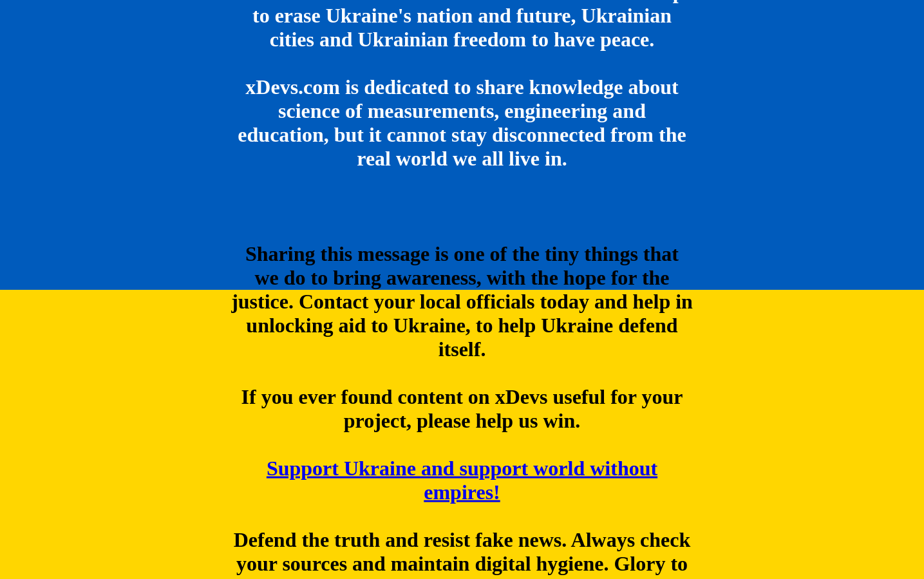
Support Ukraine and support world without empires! (462, 480)
